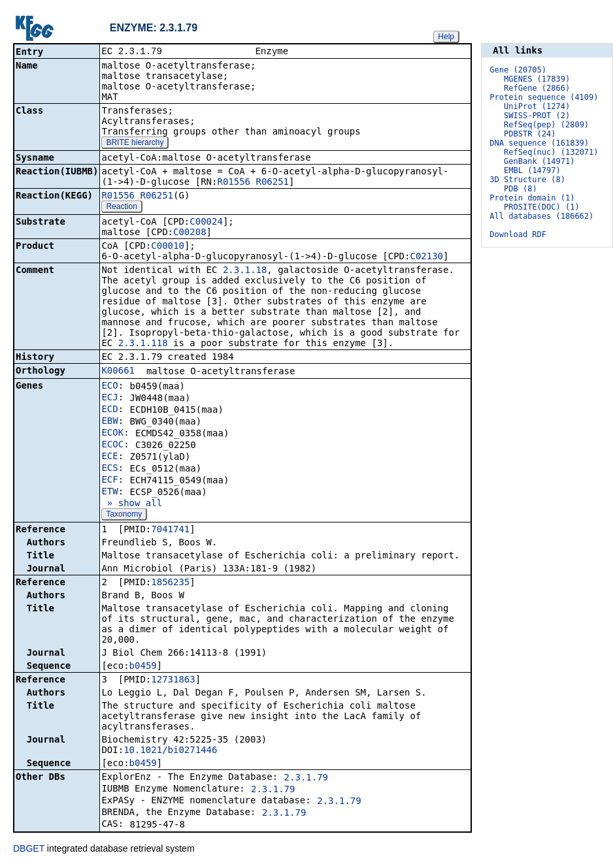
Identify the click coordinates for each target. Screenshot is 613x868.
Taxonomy (124, 515)
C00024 (206, 223)
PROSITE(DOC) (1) (542, 207)
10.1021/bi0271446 (170, 751)
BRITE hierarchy (135, 144)
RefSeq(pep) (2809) (546, 125)
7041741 (170, 530)
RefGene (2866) (537, 88)
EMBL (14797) (532, 170)
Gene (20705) (518, 70)
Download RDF (518, 234)
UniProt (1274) (537, 106)
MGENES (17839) (537, 79)
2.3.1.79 (306, 779)
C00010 (168, 247)
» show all (132, 504)
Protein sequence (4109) (544, 97)
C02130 (426, 257)
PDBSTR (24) (530, 134)
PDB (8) (521, 189)
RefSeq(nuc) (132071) (551, 152)
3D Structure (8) (527, 180)
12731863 (173, 681)
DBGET (29, 850)
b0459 (143, 667)
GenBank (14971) (539, 161)
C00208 (190, 233)
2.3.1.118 (143, 344)
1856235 (170, 583)
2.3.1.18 (245, 271)
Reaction (121, 208)
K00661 (118, 372)
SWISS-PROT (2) (537, 116)
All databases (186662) (541, 216)
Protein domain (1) (532, 198)
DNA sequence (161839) (539, 143)
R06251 (272, 183)
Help (446, 37)
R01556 (234, 183)
